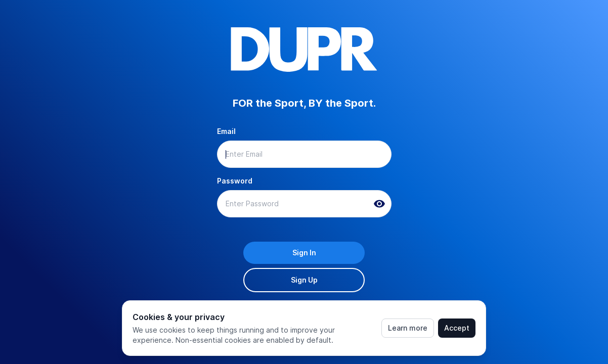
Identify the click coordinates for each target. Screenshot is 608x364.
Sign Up (304, 280)
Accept (457, 328)
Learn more (408, 328)
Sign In (304, 253)
